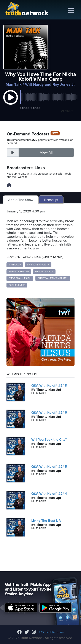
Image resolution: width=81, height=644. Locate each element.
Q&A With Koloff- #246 (49, 413)
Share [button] (67, 111)
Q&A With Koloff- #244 (49, 494)
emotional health (20, 278)
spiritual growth (38, 265)
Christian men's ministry (53, 278)
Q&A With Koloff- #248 (49, 385)
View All (46, 153)
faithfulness (17, 285)
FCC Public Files (51, 632)
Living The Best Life (46, 521)
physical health (19, 272)
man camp (15, 265)
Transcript (51, 200)
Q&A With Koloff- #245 (49, 467)
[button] (11, 102)
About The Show (21, 200)
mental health (44, 272)
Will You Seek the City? (49, 440)
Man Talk (14, 84)
